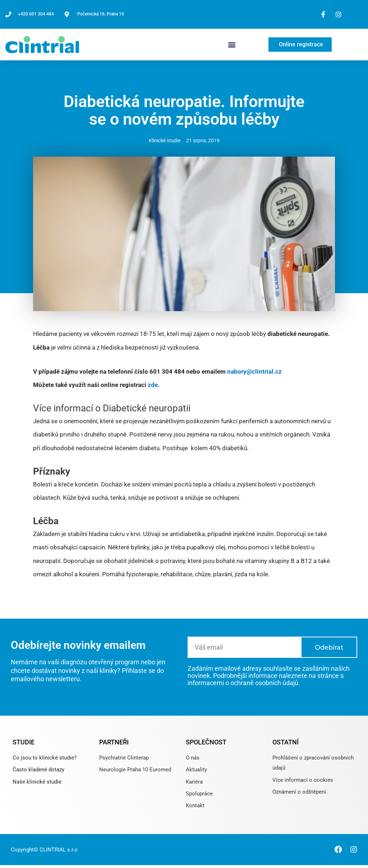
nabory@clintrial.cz (254, 371)
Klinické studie (165, 140)
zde (153, 385)
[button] (232, 44)
